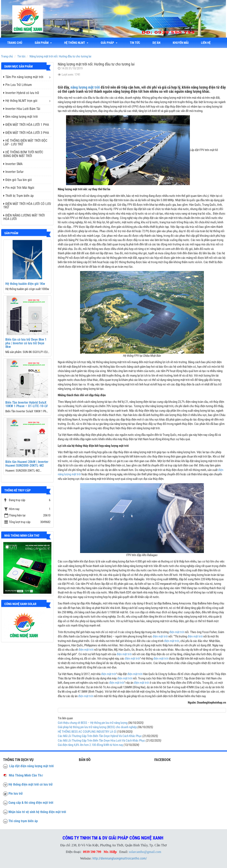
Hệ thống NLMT (76, 43)
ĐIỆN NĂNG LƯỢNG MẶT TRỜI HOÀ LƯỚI (24, 217)
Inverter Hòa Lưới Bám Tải (22, 109)
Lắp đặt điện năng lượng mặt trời (28, 766)
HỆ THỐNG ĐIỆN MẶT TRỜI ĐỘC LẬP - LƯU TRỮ (25, 142)
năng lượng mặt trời (85, 87)
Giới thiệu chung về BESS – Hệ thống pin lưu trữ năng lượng (93, 723)
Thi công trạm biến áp (23, 821)
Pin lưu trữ (16, 794)
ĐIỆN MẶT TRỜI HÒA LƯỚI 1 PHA (26, 125)
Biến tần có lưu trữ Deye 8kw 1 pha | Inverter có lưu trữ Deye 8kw (26, 343)
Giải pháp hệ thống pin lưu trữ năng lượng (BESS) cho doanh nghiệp (97, 727)
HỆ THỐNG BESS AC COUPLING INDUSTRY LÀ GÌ (87, 732)
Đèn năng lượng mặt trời (21, 117)
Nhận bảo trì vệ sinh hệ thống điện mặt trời (37, 812)
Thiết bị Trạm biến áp (18, 196)
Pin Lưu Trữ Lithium (18, 85)
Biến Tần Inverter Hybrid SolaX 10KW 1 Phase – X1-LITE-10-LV (27, 404)
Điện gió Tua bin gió (18, 180)
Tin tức (135, 43)
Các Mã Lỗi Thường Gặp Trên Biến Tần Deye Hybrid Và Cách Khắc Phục (100, 736)
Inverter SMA (13, 164)
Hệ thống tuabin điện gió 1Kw (25, 284)
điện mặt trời (177, 632)
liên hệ (206, 43)
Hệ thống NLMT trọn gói (20, 101)
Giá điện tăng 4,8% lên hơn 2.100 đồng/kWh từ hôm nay (90, 745)
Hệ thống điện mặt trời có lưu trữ (31, 784)
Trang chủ (15, 43)
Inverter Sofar (13, 172)
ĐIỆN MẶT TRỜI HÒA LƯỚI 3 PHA (26, 133)
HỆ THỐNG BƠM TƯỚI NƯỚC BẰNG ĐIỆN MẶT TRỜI (23, 154)
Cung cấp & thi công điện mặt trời (31, 803)
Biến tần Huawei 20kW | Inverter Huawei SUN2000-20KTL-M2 (27, 464)
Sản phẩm (43, 43)
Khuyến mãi (181, 43)
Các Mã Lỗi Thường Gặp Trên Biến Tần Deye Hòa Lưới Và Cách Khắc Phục (101, 741)
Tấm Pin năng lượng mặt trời (23, 77)
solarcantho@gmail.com (145, 852)
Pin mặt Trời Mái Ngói (19, 188)
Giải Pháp (109, 43)
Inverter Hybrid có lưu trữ (21, 93)
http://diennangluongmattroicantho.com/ (120, 858)
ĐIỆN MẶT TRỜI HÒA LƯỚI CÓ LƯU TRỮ (27, 206)
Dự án (156, 43)
